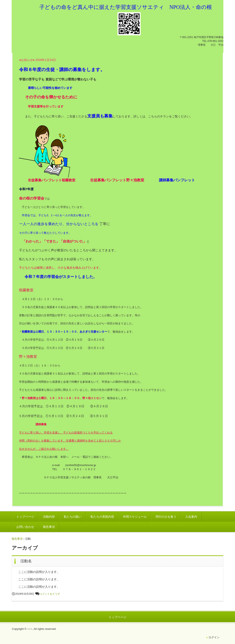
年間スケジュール (135, 517)
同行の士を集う (166, 517)
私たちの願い (73, 517)
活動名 (26, 561)
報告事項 (49, 527)
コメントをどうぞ (50, 594)
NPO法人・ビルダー (45, 14)
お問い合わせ (25, 527)
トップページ (25, 517)
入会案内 (191, 517)
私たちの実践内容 (102, 517)
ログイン (214, 637)
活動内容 (49, 517)
